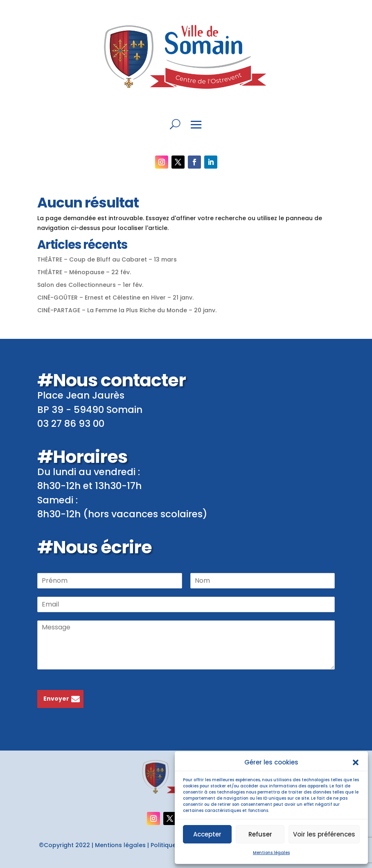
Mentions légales (271, 853)
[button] (356, 762)
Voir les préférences (324, 834)
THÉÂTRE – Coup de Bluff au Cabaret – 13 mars (107, 259)
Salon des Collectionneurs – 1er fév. (90, 285)
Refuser (260, 834)
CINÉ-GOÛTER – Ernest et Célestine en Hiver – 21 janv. (115, 298)
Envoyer (56, 699)
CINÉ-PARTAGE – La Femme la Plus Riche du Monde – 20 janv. (127, 310)
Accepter (207, 834)
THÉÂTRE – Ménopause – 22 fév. (84, 272)
